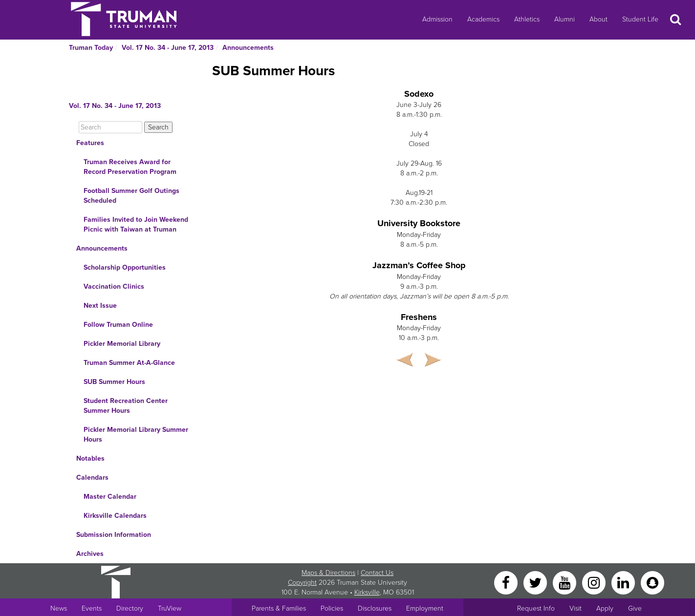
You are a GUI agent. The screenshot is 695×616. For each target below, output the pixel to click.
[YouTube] (565, 582)
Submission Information (114, 535)
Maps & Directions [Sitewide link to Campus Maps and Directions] (328, 573)
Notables (90, 458)
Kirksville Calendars (115, 516)
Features (90, 143)
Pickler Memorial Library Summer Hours (136, 435)
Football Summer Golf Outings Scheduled (131, 196)
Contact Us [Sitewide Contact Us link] (377, 573)
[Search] (110, 127)
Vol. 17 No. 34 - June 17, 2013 (168, 48)
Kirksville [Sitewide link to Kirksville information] (367, 592)
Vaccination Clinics (114, 287)
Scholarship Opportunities (125, 267)
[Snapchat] (652, 582)
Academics (483, 19)
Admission (437, 19)
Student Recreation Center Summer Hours (126, 406)
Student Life (640, 19)
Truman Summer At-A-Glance (129, 363)
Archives (90, 554)
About (598, 19)
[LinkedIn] (624, 582)
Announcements (248, 48)
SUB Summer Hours (114, 382)
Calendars (92, 478)
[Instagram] (595, 582)
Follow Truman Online (118, 325)
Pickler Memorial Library (122, 344)
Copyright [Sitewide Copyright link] (302, 583)
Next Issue (100, 306)
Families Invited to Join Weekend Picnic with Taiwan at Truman (136, 224)
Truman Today (91, 48)
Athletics (527, 19)
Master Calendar (110, 497)
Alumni (565, 19)
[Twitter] (536, 582)
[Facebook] (507, 582)
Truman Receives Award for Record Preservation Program (130, 167)
